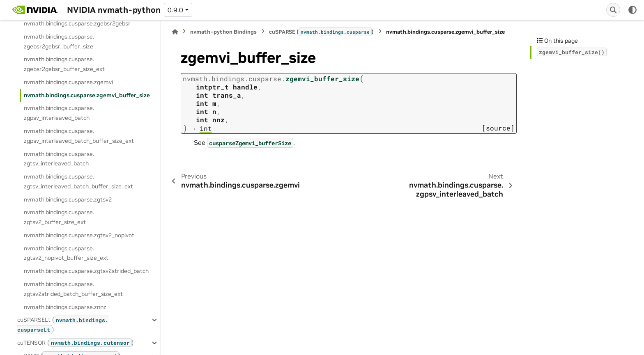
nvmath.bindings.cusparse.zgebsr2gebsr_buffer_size (59, 41)
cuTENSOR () (75, 342)
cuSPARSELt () (63, 325)
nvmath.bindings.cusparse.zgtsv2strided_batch (86, 271)
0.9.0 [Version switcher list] (175, 10)
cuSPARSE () (321, 32)
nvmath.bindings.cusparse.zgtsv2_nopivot (79, 235)
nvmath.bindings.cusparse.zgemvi (68, 82)
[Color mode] (632, 10)
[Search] (613, 10)
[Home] (175, 32)
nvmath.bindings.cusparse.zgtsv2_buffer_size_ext (59, 217)
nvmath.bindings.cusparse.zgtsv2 (68, 199)
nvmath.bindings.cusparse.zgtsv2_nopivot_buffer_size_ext (66, 253)
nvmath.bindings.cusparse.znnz (65, 307)
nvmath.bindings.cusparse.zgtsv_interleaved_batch (59, 159)
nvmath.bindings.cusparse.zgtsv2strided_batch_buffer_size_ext (73, 289)
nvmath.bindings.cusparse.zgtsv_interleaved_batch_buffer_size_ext (78, 181)
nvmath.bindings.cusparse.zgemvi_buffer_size (87, 95)
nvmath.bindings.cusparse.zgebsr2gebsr (77, 23)
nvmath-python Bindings (223, 32)
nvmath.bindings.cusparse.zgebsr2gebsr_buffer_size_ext (64, 64)
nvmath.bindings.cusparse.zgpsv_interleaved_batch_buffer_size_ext (79, 136)
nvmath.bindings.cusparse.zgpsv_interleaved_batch (59, 113)
